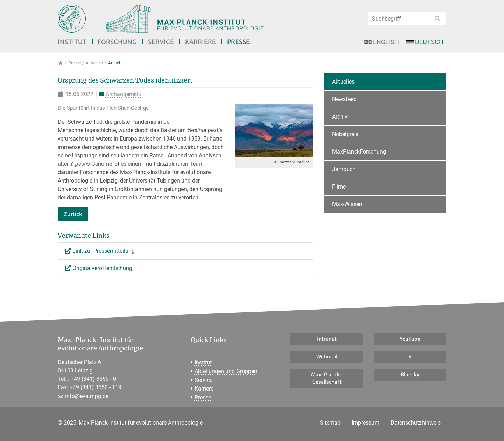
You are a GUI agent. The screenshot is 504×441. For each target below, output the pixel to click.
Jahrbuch (344, 169)
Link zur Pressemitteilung (104, 251)
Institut (72, 42)
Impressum (366, 423)
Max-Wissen (347, 204)
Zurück (73, 214)
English (381, 42)
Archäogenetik (123, 94)
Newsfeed (344, 99)
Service (161, 42)
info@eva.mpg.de (87, 396)
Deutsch (425, 42)
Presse (239, 42)
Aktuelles (343, 82)
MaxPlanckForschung (359, 152)
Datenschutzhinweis (416, 423)
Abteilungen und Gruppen (226, 371)
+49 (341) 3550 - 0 (93, 379)
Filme (339, 187)
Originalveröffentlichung (102, 268)
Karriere (201, 42)
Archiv (340, 117)
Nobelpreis (345, 134)
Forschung (117, 42)
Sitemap (330, 423)
